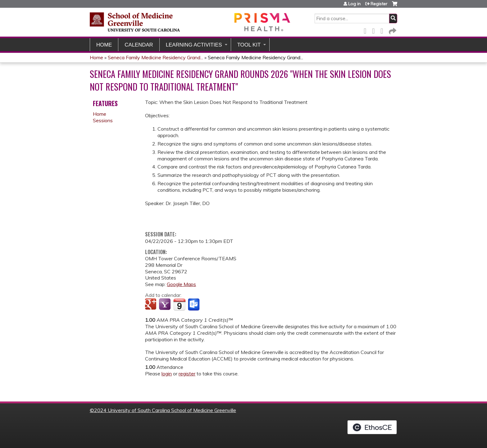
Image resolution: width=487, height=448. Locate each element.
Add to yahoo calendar (165, 305)
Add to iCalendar (179, 304)
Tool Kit (249, 45)
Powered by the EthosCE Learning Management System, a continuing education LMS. (372, 427)
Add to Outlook (194, 305)
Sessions (103, 120)
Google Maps (181, 284)
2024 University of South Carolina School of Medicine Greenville (165, 410)
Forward (392, 30)
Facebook (367, 30)
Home (104, 45)
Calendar (139, 45)
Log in (354, 4)
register (187, 374)
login (167, 374)
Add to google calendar (151, 305)
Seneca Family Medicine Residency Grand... (155, 57)
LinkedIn (384, 30)
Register (379, 4)
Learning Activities (194, 45)
